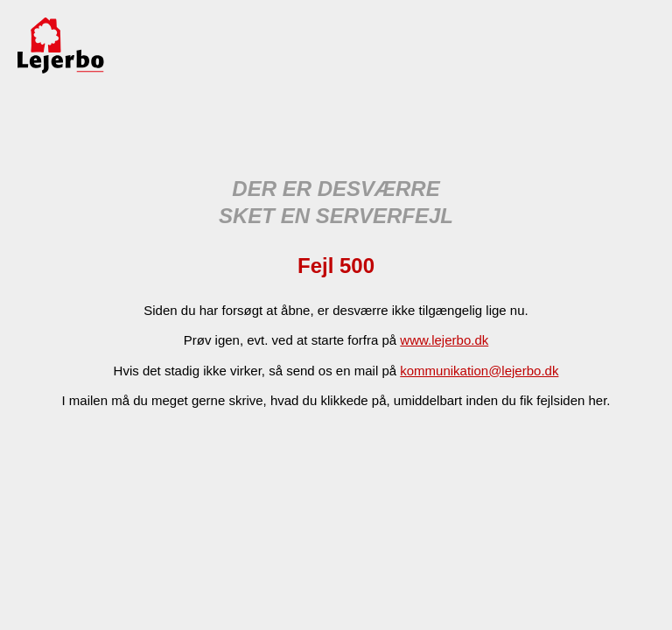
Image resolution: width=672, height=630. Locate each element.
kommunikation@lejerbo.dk (479, 371)
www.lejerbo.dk (444, 340)
